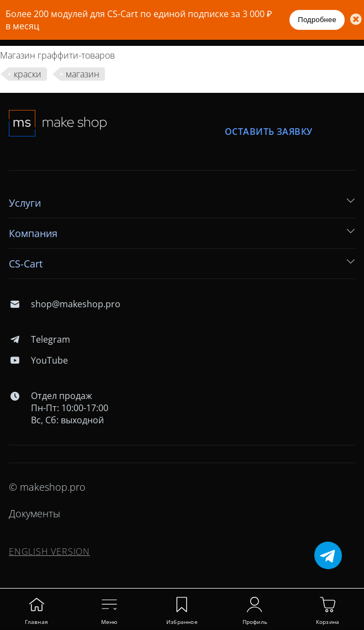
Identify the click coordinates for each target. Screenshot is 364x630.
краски (28, 74)
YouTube (38, 360)
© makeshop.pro (47, 487)
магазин (83, 74)
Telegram (39, 339)
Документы (35, 513)
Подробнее (317, 20)
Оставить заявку (268, 132)
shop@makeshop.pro (65, 304)
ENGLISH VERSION (49, 552)
